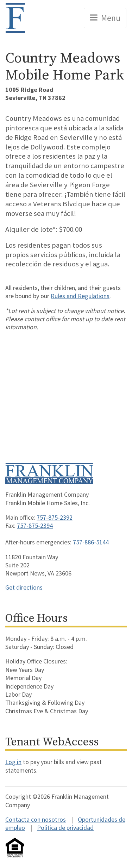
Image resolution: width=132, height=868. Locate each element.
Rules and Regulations (80, 296)
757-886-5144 (91, 542)
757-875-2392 (55, 517)
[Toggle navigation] (105, 18)
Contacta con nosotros (36, 819)
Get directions (24, 587)
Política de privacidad (65, 828)
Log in (13, 762)
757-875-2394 (35, 525)
